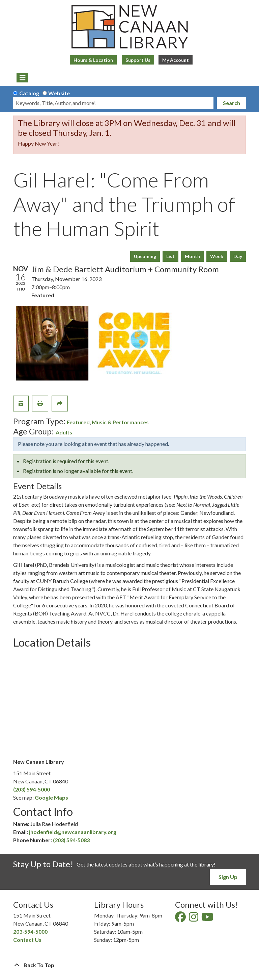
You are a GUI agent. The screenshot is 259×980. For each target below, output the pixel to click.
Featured (78, 422)
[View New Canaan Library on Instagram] (194, 919)
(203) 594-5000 (32, 789)
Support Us (138, 60)
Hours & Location (93, 60)
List (170, 256)
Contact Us (27, 940)
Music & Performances (120, 422)
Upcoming (145, 256)
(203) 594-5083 (71, 840)
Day (238, 256)
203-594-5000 (30, 932)
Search (232, 103)
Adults (64, 432)
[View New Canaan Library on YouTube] (208, 919)
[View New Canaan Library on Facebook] (181, 919)
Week (217, 256)
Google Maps (51, 797)
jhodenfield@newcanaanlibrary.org (73, 832)
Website (59, 93)
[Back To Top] (129, 965)
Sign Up (228, 877)
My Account (176, 60)
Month (192, 256)
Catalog (29, 93)
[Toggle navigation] (22, 78)
